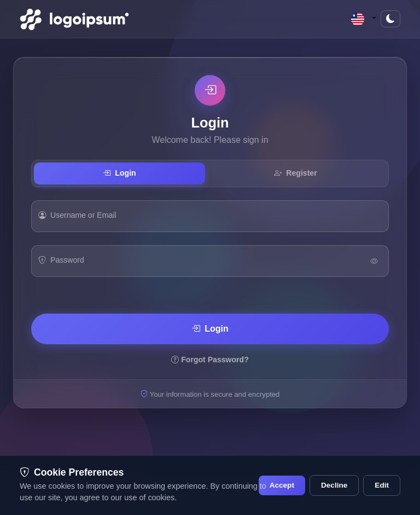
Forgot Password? (210, 360)
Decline (334, 485)
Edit (382, 485)
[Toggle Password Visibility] (374, 261)
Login (119, 173)
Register (295, 173)
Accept (282, 485)
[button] (364, 19)
